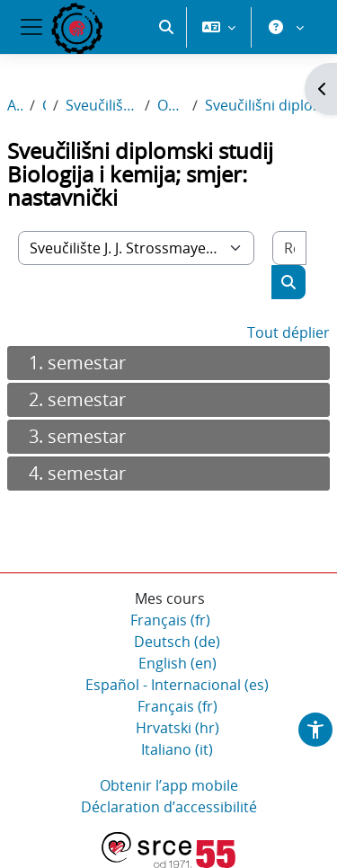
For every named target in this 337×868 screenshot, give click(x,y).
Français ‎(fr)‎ (170, 620)
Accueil (15, 105)
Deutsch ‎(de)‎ (177, 642)
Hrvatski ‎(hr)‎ (177, 728)
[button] (166, 27)
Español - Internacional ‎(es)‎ (177, 685)
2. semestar (77, 399)
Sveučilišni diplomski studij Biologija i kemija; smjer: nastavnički (267, 105)
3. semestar (77, 436)
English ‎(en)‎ (177, 663)
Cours (44, 105)
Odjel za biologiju (171, 105)
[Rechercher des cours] (289, 248)
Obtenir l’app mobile (169, 785)
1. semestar (77, 363)
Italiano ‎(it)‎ (177, 749)
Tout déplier (288, 332)
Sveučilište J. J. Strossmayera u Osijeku (102, 105)
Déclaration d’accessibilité (169, 807)
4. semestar (77, 473)
